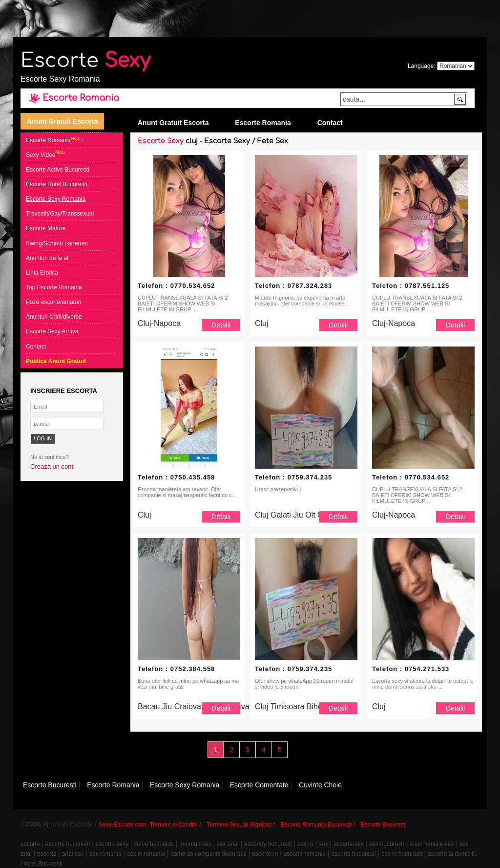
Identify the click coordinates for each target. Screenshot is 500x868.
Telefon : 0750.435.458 (176, 477)
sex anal (228, 844)
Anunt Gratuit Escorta (62, 121)
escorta (47, 854)
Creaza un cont (52, 467)
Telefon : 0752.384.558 (176, 669)
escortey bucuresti (268, 844)
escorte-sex (349, 844)
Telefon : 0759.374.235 (293, 477)
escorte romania (305, 854)
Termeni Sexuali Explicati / (241, 825)
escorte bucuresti (68, 844)
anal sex (73, 854)
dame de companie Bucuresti (208, 854)
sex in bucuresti (402, 854)
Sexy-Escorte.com (122, 825)
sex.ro (305, 844)
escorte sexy (112, 844)
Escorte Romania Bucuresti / (318, 825)
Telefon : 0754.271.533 (411, 669)
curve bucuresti (154, 844)
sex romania (105, 854)
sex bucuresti (387, 844)
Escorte (85, 61)
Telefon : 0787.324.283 (293, 286)
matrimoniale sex (432, 844)
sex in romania (146, 854)
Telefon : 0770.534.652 (176, 286)
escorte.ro (265, 854)
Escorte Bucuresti (384, 825)
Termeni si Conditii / (176, 825)
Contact (330, 123)
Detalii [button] (221, 325)
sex (323, 844)
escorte (30, 844)
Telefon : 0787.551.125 (411, 286)
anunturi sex (195, 844)
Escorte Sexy (161, 141)
